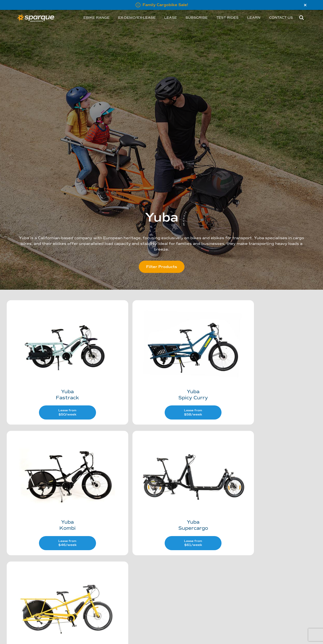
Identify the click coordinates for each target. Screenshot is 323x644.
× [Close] (305, 5)
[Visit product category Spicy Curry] (161, 353)
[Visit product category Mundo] (161, 469)
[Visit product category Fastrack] (57, 353)
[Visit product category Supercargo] (57, 469)
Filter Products (162, 267)
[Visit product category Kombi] (266, 353)
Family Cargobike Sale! (165, 5)
